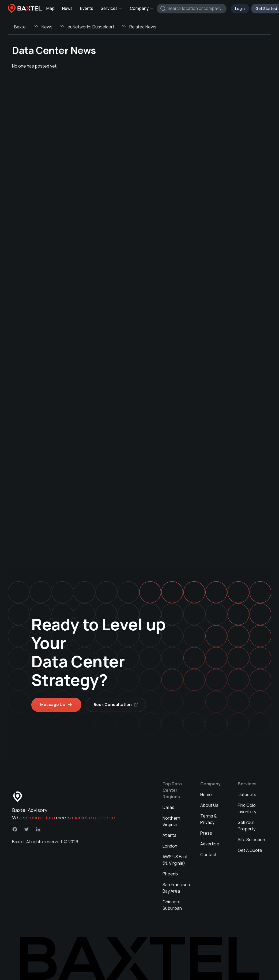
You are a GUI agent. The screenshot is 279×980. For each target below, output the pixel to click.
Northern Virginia (171, 821)
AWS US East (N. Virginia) (175, 860)
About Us (209, 805)
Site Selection (251, 840)
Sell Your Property (247, 826)
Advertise (210, 844)
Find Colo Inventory (247, 808)
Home (206, 794)
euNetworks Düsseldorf (91, 27)
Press (206, 833)
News (67, 8)
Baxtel (20, 27)
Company (142, 8)
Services (112, 8)
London (170, 846)
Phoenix (170, 874)
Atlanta (169, 835)
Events (87, 8)
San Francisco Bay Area (176, 888)
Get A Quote (250, 850)
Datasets (247, 794)
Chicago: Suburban (172, 905)
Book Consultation (116, 705)
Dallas (168, 807)
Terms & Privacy (209, 819)
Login (240, 8)
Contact (208, 855)
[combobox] (192, 9)
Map (50, 8)
